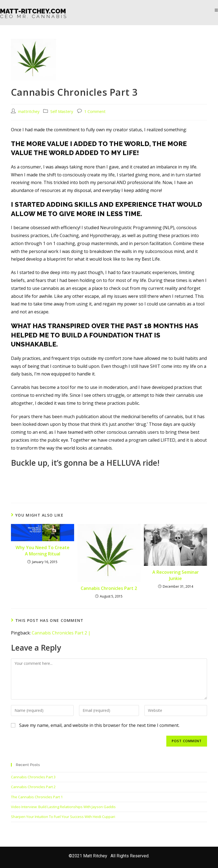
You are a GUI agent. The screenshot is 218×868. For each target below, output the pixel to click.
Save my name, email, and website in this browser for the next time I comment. (99, 725)
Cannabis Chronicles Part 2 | (61, 633)
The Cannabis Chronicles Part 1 (37, 797)
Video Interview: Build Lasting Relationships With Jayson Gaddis (63, 807)
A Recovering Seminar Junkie (176, 575)
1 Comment (95, 111)
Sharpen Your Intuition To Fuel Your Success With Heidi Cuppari (63, 817)
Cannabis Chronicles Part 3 (33, 777)
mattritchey (29, 111)
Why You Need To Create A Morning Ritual (43, 550)
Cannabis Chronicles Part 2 (109, 588)
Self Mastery (62, 111)
